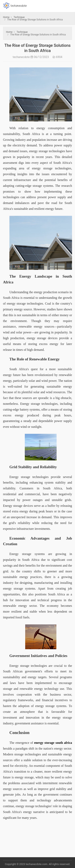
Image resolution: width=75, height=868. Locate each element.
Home (6, 17)
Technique (19, 17)
